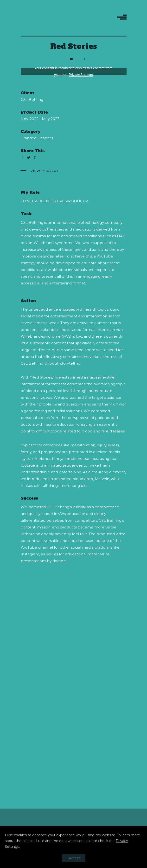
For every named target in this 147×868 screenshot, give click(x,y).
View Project (45, 171)
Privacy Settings (81, 75)
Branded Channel (37, 138)
